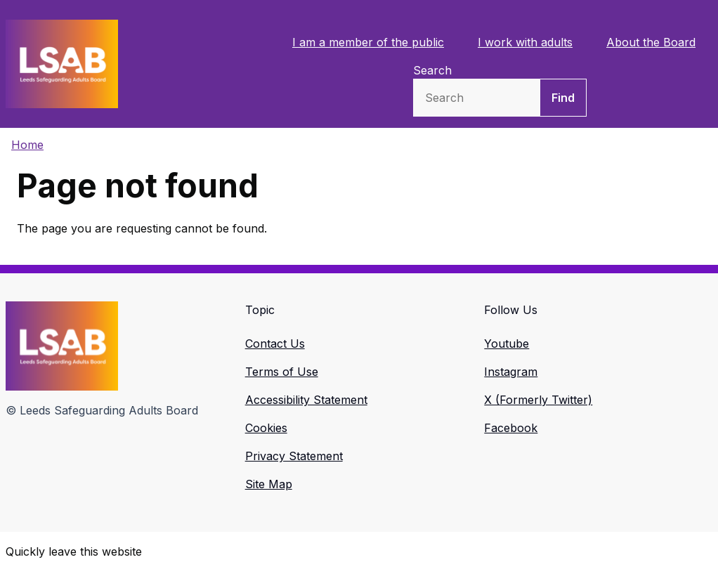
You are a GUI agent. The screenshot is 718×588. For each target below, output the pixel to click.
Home (27, 145)
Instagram (511, 372)
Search (432, 70)
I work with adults (525, 42)
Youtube (507, 344)
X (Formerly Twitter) (538, 400)
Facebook (511, 428)
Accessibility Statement (306, 400)
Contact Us (275, 344)
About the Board (651, 42)
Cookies (266, 428)
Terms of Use (282, 372)
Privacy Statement (294, 456)
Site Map (269, 484)
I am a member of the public (368, 42)
